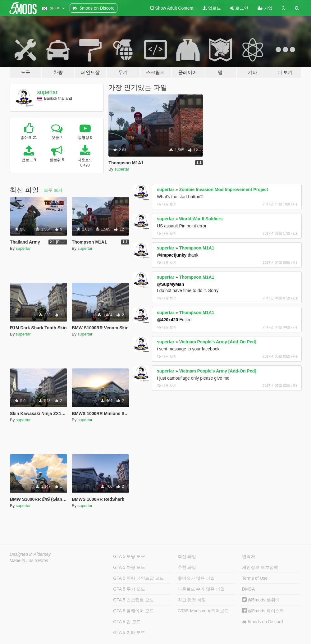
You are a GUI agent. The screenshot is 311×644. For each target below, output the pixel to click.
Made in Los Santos (29, 560)
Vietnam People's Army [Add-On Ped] (218, 342)
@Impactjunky (172, 255)
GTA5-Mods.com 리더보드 (203, 611)
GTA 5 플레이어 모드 (133, 611)
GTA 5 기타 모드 (129, 633)
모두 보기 (53, 190)
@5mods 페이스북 (263, 611)
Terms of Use (255, 578)
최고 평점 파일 (192, 600)
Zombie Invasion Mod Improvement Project (224, 190)
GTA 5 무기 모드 (129, 589)
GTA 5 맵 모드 (127, 622)
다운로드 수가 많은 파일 (201, 589)
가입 (265, 8)
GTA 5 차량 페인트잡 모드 (138, 578)
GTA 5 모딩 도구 (129, 556)
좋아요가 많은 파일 (196, 578)
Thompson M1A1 (197, 248)
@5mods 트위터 (261, 600)
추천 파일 (187, 567)
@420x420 (167, 320)
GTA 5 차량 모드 (129, 567)
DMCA (248, 589)
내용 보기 (167, 204)
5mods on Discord (263, 622)
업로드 (212, 8)
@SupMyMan (171, 284)
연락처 (249, 556)
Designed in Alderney (30, 554)
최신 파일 (187, 556)
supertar (48, 92)
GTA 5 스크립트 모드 (133, 600)
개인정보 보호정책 (260, 567)
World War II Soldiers (201, 219)
